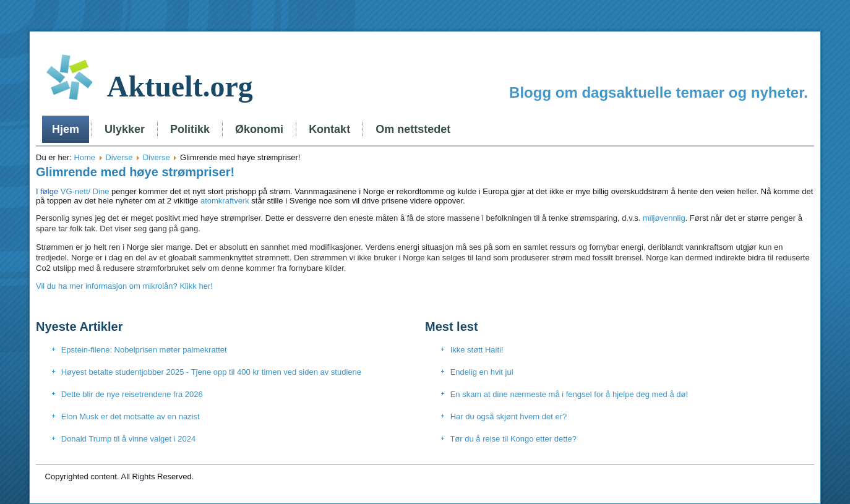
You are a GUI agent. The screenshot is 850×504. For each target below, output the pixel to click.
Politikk (190, 129)
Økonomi (259, 129)
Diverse (119, 157)
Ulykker (125, 129)
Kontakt (329, 129)
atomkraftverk (225, 201)
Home (84, 157)
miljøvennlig (664, 218)
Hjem (66, 129)
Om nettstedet (413, 129)
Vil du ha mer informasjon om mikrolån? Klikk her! (124, 286)
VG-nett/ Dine (73, 191)
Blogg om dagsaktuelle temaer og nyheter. (659, 92)
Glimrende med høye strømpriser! (135, 172)
